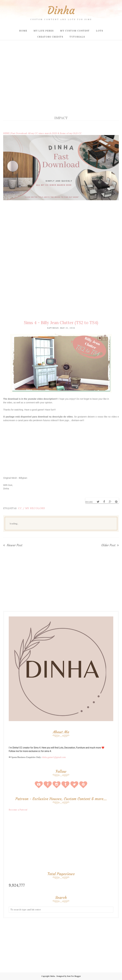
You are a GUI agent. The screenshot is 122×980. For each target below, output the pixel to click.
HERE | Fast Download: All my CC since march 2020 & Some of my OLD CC (42, 133)
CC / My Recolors (31, 508)
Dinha (61, 10)
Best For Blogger (74, 976)
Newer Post (14, 545)
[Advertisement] (61, 84)
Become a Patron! (18, 810)
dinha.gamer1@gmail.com (54, 757)
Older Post (109, 545)
